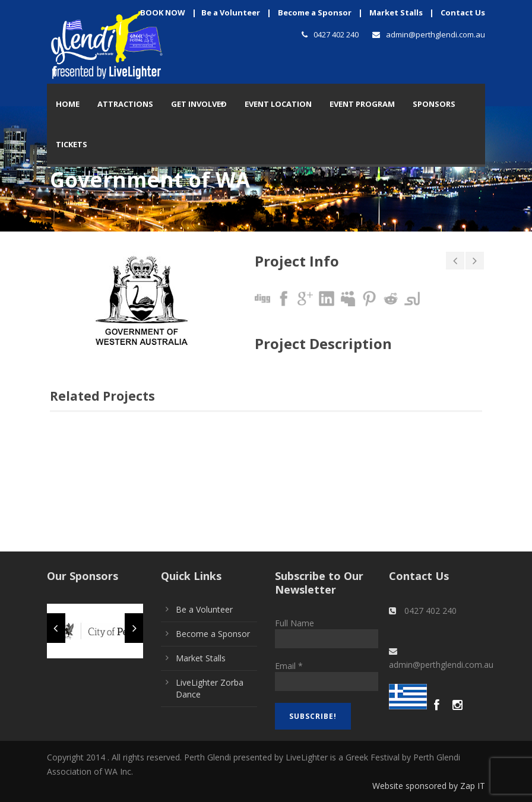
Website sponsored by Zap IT (429, 786)
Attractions (125, 104)
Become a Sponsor (315, 12)
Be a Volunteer (231, 12)
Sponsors (434, 104)
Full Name (294, 623)
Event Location (278, 104)
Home (68, 104)
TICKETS (72, 144)
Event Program (362, 104)
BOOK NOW (163, 12)
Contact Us (463, 12)
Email (289, 666)
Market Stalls (396, 12)
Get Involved (199, 104)
